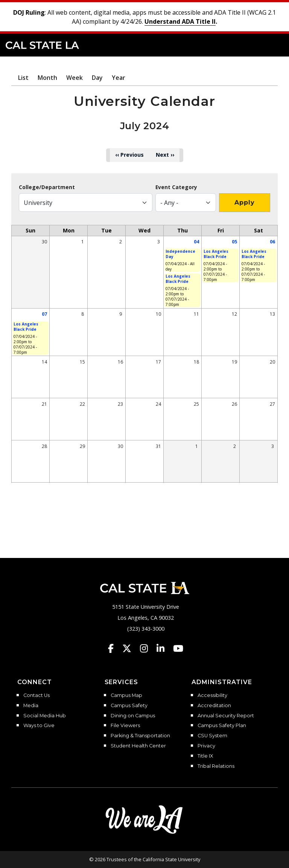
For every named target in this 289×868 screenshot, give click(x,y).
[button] (272, 44)
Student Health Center (138, 746)
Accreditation (214, 706)
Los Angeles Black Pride (178, 279)
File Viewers (125, 726)
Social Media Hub (45, 716)
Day (97, 78)
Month (47, 78)
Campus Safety (129, 706)
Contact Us (37, 695)
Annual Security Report (226, 716)
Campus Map (126, 695)
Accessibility (212, 695)
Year (119, 78)
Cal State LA (42, 45)
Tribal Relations (216, 766)
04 (196, 242)
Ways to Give (39, 726)
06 (272, 242)
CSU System (212, 736)
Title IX (205, 756)
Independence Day (180, 254)
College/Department (47, 187)
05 (234, 242)
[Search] (260, 44)
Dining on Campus (133, 716)
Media (31, 706)
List (23, 78)
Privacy (206, 746)
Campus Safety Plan (222, 726)
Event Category (176, 187)
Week (75, 78)
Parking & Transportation (140, 736)
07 (44, 314)
